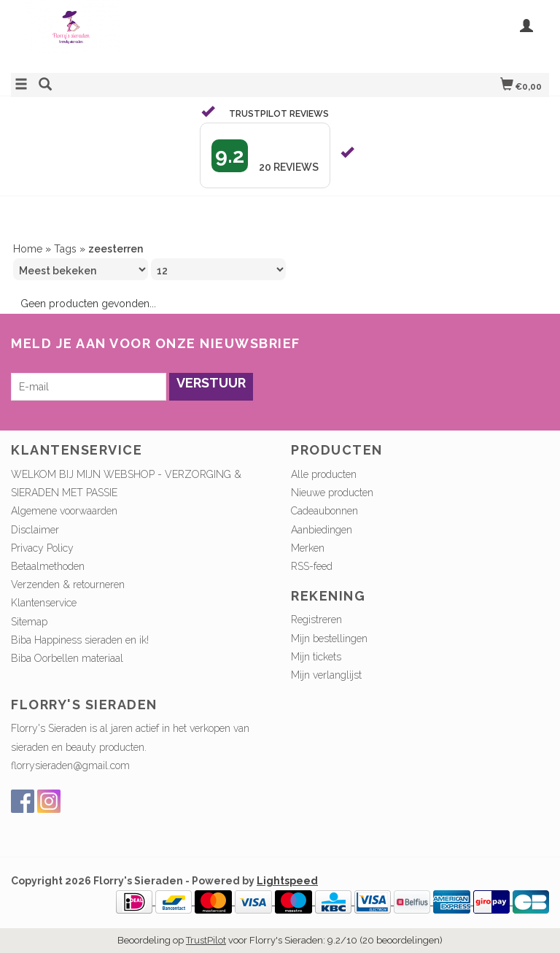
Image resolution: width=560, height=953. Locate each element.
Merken (308, 548)
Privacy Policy (42, 548)
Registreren (316, 620)
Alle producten (324, 474)
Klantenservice (44, 603)
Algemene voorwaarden (64, 511)
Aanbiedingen (322, 530)
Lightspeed (287, 881)
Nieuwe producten (332, 493)
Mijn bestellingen (329, 638)
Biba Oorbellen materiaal (67, 658)
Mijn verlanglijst (326, 675)
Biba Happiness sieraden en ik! (80, 640)
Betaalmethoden (48, 566)
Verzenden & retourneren (68, 584)
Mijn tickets (316, 657)
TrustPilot (206, 940)
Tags (65, 249)
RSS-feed (312, 566)
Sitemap (29, 622)
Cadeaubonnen (324, 511)
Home (28, 249)
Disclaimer (35, 530)
